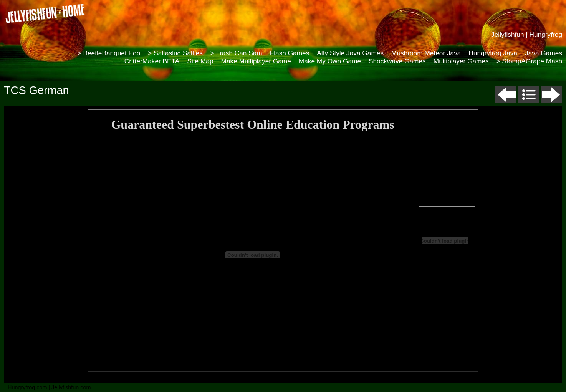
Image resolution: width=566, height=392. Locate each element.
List (529, 95)
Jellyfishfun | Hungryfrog (527, 35)
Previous (506, 95)
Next (552, 95)
